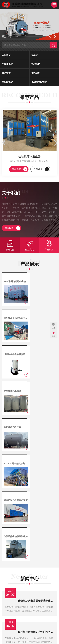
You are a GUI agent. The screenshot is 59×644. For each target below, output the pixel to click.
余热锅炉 (6, 56)
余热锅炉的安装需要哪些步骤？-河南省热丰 (36, 450)
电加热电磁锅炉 (39, 82)
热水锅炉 (36, 65)
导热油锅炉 (7, 82)
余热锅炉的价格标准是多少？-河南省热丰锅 (36, 556)
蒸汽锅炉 (6, 73)
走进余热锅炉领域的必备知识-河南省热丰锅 (36, 503)
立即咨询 (41, 170)
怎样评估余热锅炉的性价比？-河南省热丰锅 (36, 476)
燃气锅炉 (36, 73)
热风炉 (35, 56)
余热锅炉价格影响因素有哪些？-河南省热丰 (36, 530)
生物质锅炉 (7, 65)
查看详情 (20, 170)
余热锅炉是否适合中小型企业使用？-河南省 (36, 583)
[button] (50, 37)
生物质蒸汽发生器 (30, 158)
